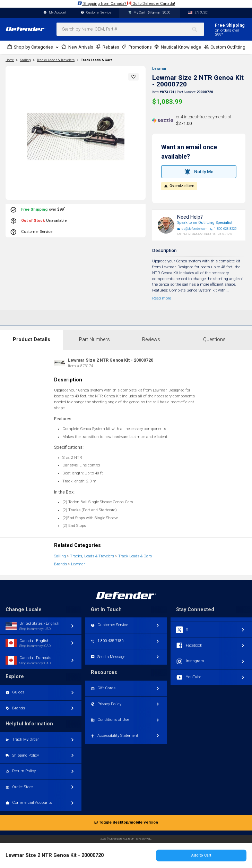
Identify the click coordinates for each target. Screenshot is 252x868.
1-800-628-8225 (223, 229)
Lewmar (159, 69)
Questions (214, 340)
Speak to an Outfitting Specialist (205, 223)
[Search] (198, 29)
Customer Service (96, 13)
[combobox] (130, 29)
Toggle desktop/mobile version (126, 823)
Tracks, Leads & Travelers (92, 556)
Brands (60, 564)
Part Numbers (94, 340)
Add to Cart (201, 855)
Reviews (151, 340)
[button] (133, 77)
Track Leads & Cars (97, 60)
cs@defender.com (192, 229)
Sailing (60, 556)
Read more (162, 298)
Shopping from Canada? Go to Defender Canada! (126, 3)
